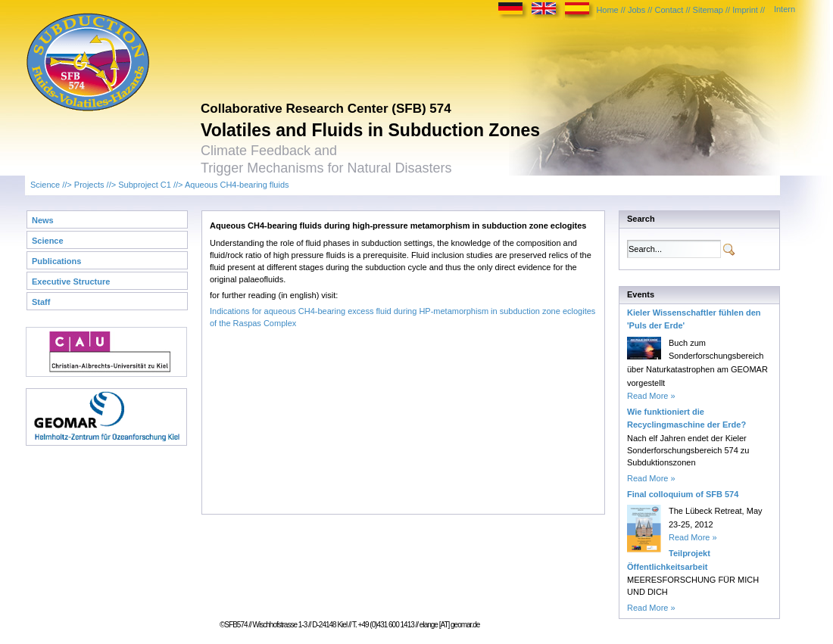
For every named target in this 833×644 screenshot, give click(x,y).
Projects (89, 185)
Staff (41, 302)
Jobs (636, 10)
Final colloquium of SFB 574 (683, 494)
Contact (669, 10)
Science (45, 185)
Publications (56, 261)
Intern (785, 9)
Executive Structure (71, 282)
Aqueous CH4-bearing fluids (237, 185)
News (43, 220)
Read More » (651, 396)
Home (607, 10)
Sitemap (708, 10)
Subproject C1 (145, 185)
